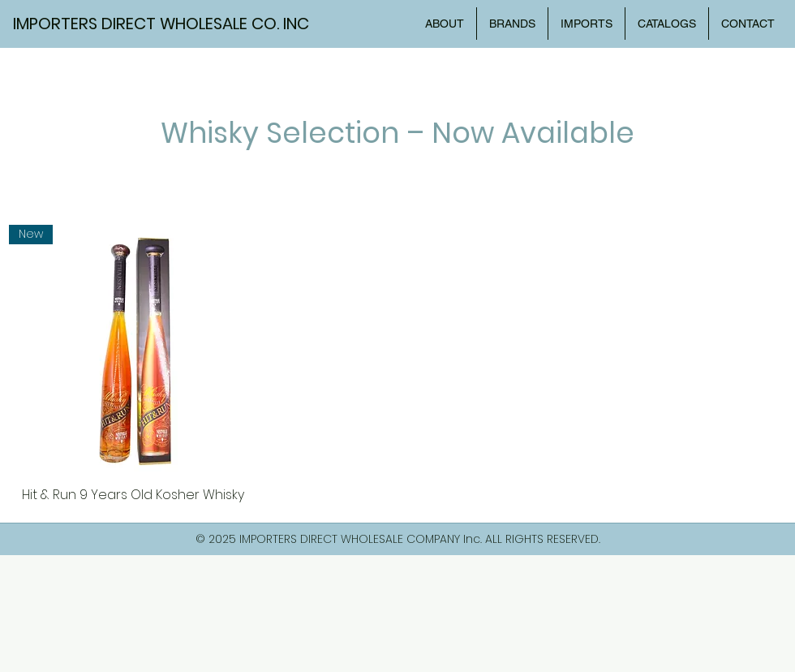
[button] (667, 24)
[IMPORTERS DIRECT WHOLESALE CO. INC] (170, 24)
